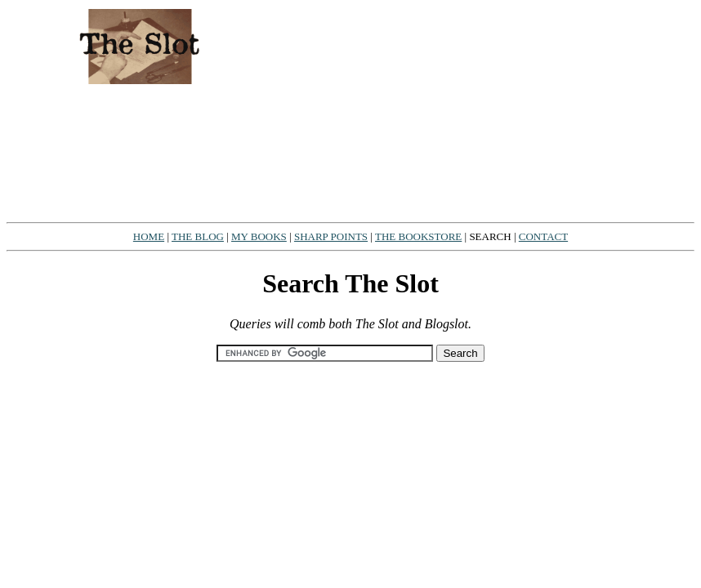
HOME (149, 236)
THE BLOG (198, 236)
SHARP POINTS (331, 236)
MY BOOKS (259, 236)
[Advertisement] (486, 111)
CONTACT (543, 236)
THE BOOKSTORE (418, 236)
